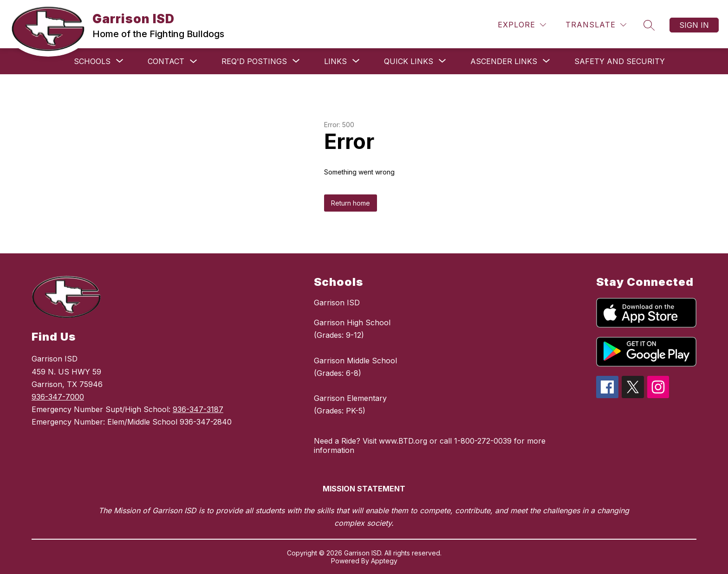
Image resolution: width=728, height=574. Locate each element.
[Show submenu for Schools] (92, 61)
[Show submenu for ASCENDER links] (504, 61)
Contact (166, 61)
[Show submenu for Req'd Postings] (254, 61)
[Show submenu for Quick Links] (409, 61)
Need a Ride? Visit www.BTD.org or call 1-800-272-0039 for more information (430, 445)
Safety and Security (620, 61)
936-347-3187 (198, 409)
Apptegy (384, 561)
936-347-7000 (58, 397)
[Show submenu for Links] (335, 61)
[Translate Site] (596, 25)
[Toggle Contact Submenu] (194, 61)
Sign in (694, 25)
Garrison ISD (337, 303)
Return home (351, 203)
